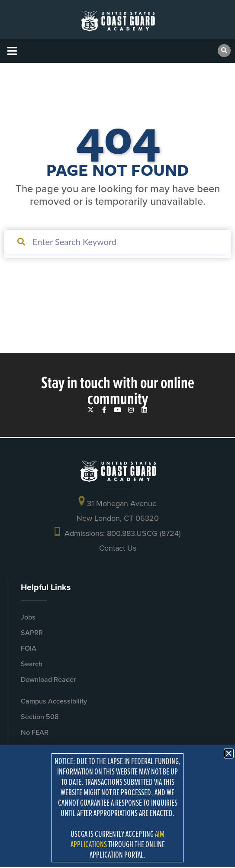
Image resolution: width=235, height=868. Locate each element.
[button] (12, 51)
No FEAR (35, 732)
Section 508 (40, 717)
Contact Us (118, 548)
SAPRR (32, 633)
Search (32, 664)
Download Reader (48, 679)
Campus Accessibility (54, 701)
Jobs (28, 617)
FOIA (29, 648)
